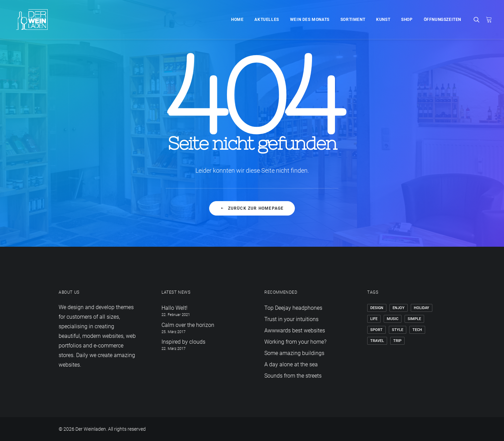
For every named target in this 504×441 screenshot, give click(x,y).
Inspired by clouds (183, 342)
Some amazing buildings (294, 353)
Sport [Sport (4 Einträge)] (376, 330)
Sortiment (353, 20)
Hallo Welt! (175, 308)
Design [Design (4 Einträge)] (377, 308)
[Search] (478, 20)
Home (237, 20)
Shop (407, 20)
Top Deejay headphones (293, 308)
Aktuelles (267, 20)
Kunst (383, 20)
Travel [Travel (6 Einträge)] (377, 341)
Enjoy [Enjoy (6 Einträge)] (399, 308)
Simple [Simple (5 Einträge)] (414, 319)
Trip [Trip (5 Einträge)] (397, 341)
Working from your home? (295, 342)
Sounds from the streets (293, 376)
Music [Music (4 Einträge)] (393, 319)
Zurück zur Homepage (252, 208)
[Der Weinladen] (27, 20)
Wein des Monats (310, 20)
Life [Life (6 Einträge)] (374, 319)
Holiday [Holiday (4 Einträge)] (422, 308)
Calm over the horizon (188, 325)
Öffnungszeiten (442, 20)
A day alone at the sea (291, 364)
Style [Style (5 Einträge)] (398, 330)
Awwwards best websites (295, 330)
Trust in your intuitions (291, 319)
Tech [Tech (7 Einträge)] (417, 330)
